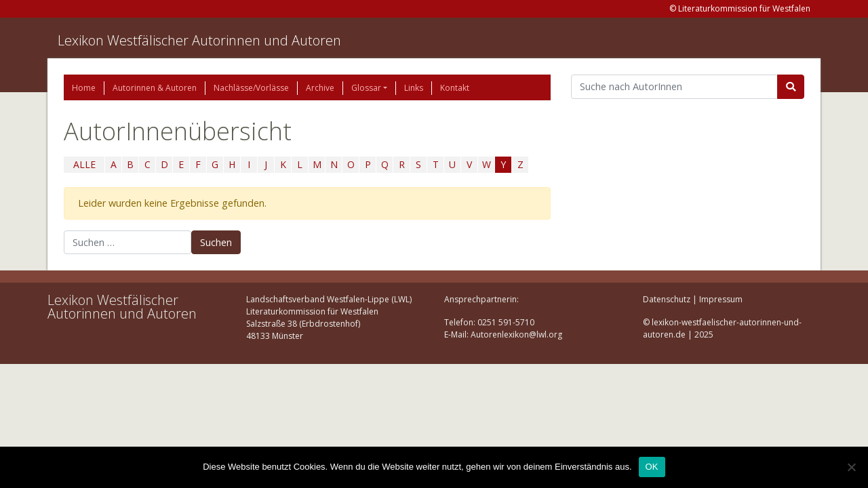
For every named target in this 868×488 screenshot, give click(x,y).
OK (652, 467)
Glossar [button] (366, 88)
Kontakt (455, 88)
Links (414, 88)
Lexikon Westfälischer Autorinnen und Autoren (199, 40)
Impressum (721, 299)
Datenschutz (667, 299)
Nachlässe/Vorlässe (251, 88)
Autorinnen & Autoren (155, 88)
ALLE (84, 164)
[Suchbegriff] (674, 87)
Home (84, 88)
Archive (320, 88)
